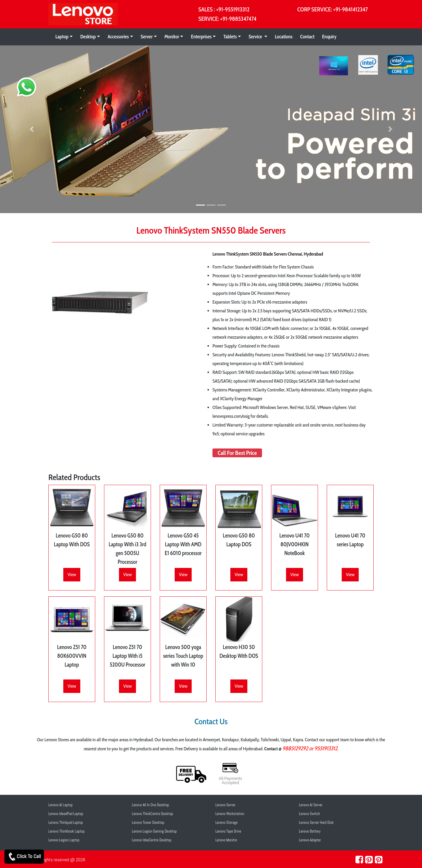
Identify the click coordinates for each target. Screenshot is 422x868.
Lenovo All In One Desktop (150, 805)
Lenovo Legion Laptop (64, 840)
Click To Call (24, 857)
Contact (307, 37)
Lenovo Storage (227, 822)
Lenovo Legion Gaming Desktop (154, 831)
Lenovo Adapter (310, 840)
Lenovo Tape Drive (228, 831)
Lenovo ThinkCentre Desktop (153, 814)
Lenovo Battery (310, 831)
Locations (284, 37)
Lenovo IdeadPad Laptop (66, 814)
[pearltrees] (379, 860)
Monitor (172, 37)
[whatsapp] (21, 83)
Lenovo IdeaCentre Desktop (152, 840)
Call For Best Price (237, 453)
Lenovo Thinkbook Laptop (67, 831)
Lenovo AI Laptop (61, 805)
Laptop (62, 37)
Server (147, 37)
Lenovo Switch (309, 814)
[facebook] (359, 860)
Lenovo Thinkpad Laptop (66, 822)
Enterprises (201, 37)
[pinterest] (369, 860)
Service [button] (256, 37)
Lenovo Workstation (230, 814)
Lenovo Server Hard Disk (316, 822)
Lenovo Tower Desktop (148, 822)
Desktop (88, 37)
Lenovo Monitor (226, 840)
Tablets (230, 37)
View (72, 575)
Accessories (118, 37)
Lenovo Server (226, 805)
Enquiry (329, 37)
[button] (32, 129)
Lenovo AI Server (311, 805)
